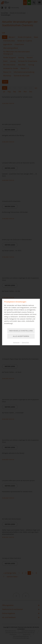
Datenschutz (25, 342)
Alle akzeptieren (21, 336)
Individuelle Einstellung (21, 331)
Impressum (16, 342)
